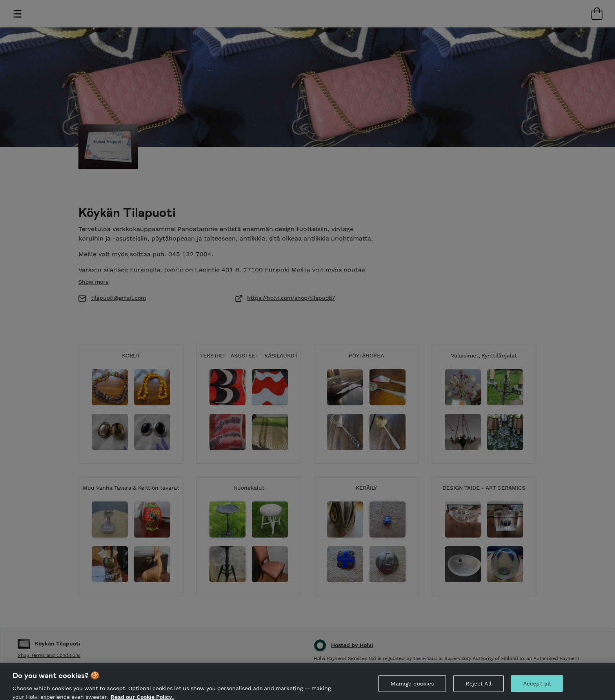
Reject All (478, 689)
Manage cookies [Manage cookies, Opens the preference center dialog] (412, 689)
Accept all (537, 689)
